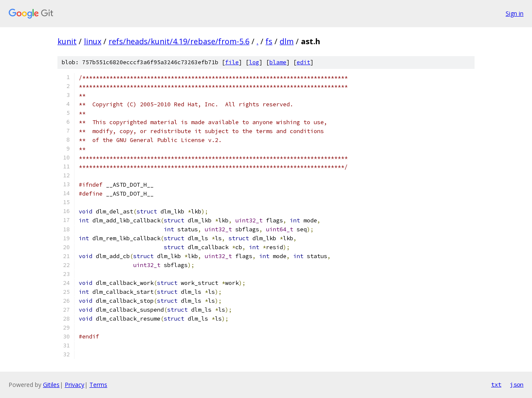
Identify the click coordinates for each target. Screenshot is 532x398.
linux (93, 41)
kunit (67, 41)
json (517, 384)
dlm (287, 41)
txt (496, 384)
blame (278, 62)
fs (269, 41)
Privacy (74, 385)
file (232, 62)
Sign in (515, 13)
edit (303, 62)
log (254, 62)
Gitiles (51, 385)
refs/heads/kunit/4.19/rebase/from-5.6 (179, 41)
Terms (98, 385)
